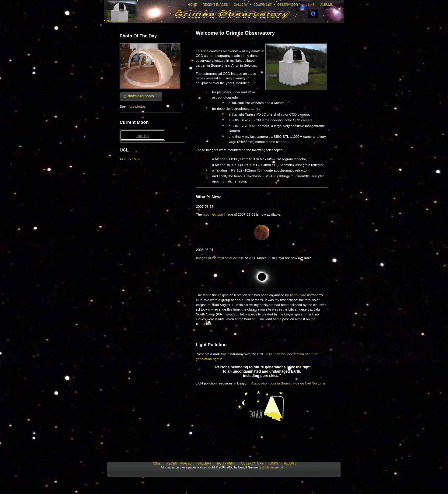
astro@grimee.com (273, 467)
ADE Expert (128, 159)
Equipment (262, 5)
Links (310, 5)
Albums (326, 5)
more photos (136, 106)
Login (120, 21)
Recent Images (215, 5)
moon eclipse (213, 214)
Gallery (241, 5)
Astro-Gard (298, 295)
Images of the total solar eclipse (220, 258)
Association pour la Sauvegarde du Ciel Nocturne (288, 383)
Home (192, 5)
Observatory (289, 5)
